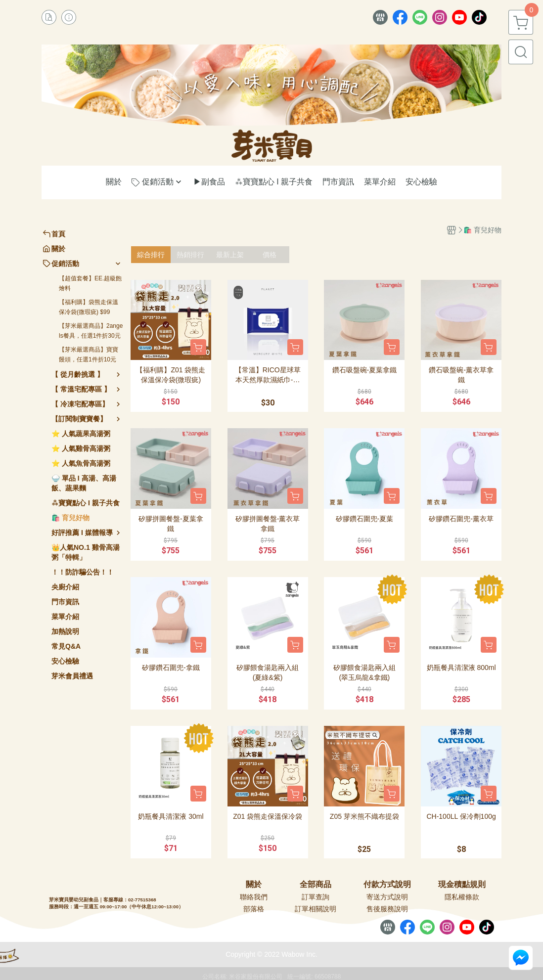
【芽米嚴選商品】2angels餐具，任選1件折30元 (91, 331)
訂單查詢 (316, 897)
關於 (254, 885)
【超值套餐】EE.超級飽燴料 (90, 283)
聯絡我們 (254, 897)
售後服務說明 (387, 909)
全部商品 (316, 885)
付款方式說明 (387, 885)
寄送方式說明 (387, 897)
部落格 (254, 909)
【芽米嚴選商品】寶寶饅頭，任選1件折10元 (89, 355)
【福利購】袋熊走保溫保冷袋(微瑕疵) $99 (89, 307)
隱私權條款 (462, 897)
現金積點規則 (462, 885)
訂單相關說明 (316, 909)
